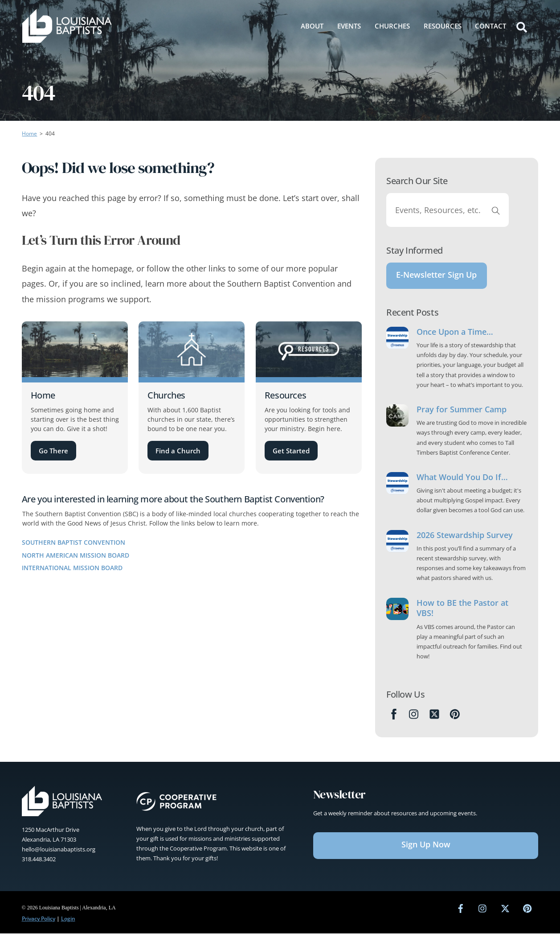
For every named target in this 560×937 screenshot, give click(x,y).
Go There (53, 451)
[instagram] (483, 912)
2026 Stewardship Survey (465, 539)
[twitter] (505, 912)
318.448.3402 (39, 863)
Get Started (291, 451)
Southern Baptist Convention (74, 542)
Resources (443, 25)
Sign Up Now (426, 848)
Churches (392, 25)
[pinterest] (527, 912)
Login (68, 922)
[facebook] (461, 912)
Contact (491, 25)
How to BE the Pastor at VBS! (462, 612)
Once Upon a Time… (455, 335)
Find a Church (178, 451)
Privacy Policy (39, 922)
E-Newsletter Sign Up (436, 276)
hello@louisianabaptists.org (59, 853)
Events (349, 25)
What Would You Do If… (462, 481)
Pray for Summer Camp (462, 413)
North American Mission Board (76, 555)
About (312, 25)
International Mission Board (72, 568)
